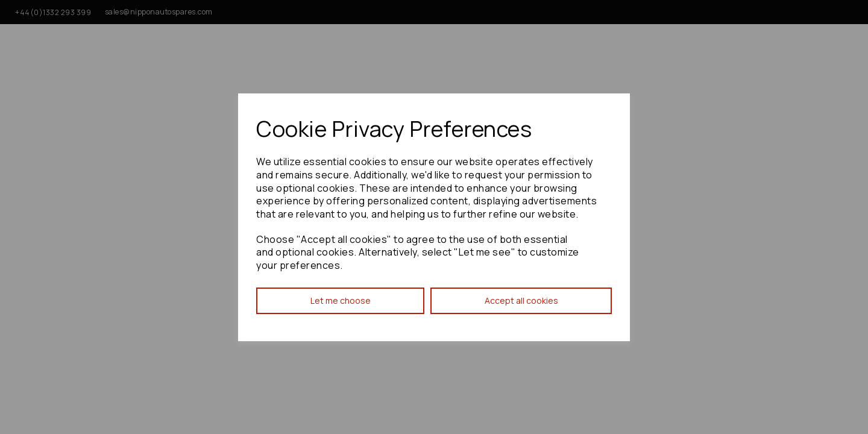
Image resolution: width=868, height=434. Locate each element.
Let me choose (341, 300)
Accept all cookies (521, 300)
